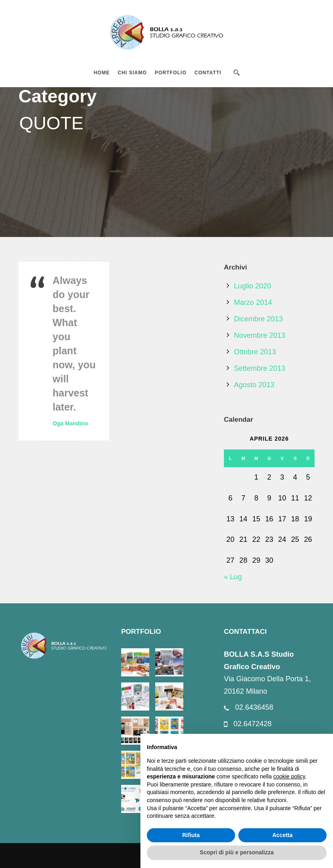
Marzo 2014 (253, 302)
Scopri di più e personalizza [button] (237, 852)
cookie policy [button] (289, 776)
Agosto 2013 (254, 385)
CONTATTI (208, 73)
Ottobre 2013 (255, 352)
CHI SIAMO (132, 73)
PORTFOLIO (171, 73)
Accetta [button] (283, 835)
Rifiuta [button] (191, 835)
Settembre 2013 (260, 368)
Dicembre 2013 (258, 319)
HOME (102, 73)
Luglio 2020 (253, 286)
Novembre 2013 (260, 335)
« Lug (233, 577)
